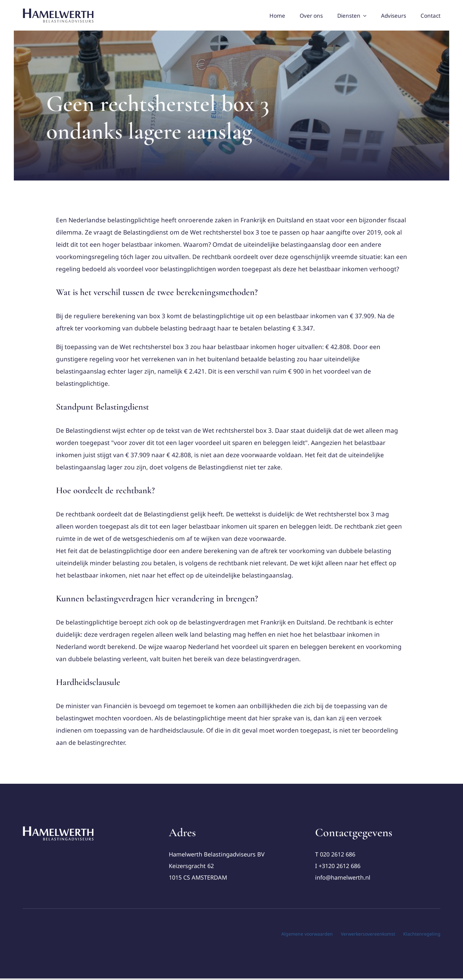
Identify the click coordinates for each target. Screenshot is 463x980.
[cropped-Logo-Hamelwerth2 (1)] (59, 828)
